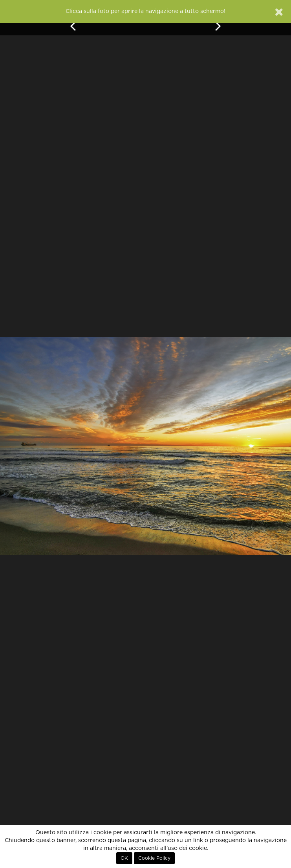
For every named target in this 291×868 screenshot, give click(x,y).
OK (124, 858)
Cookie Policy (154, 858)
